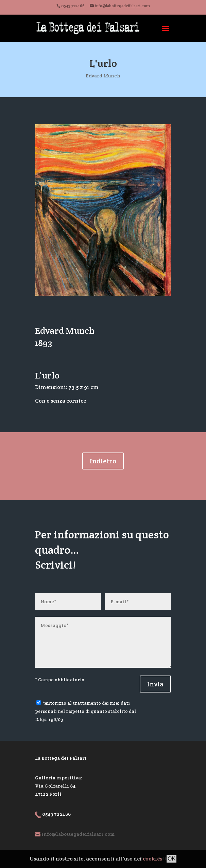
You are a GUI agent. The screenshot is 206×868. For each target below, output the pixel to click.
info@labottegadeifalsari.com (78, 834)
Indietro (103, 461)
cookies (152, 859)
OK (171, 859)
